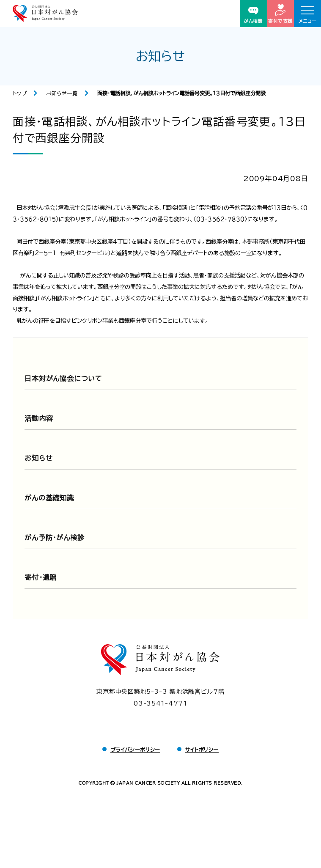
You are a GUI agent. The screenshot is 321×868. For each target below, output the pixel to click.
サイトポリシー (202, 750)
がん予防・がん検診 (54, 538)
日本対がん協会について (63, 379)
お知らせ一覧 (62, 93)
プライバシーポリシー (135, 750)
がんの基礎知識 (49, 498)
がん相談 (253, 15)
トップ (20, 93)
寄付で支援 (280, 14)
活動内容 (39, 418)
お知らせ (38, 458)
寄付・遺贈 (41, 577)
